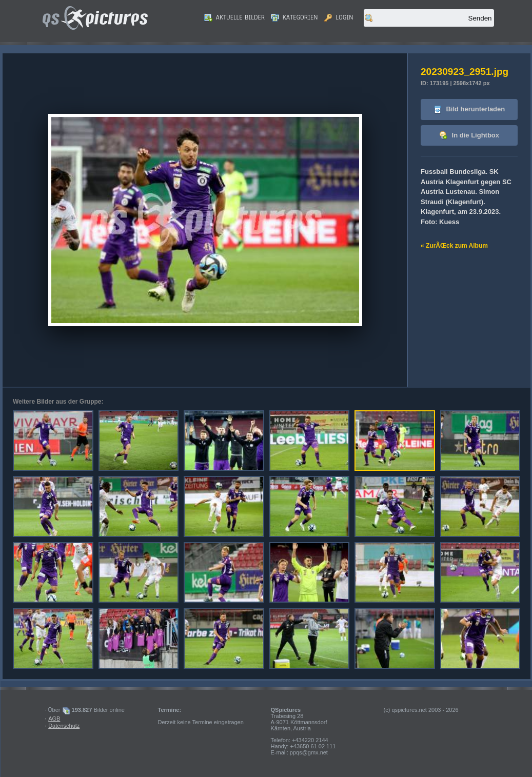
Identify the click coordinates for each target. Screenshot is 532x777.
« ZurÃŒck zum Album (454, 246)
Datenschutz (64, 726)
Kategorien (294, 17)
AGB (54, 719)
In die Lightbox (469, 136)
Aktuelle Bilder (234, 17)
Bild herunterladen (469, 109)
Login (339, 17)
